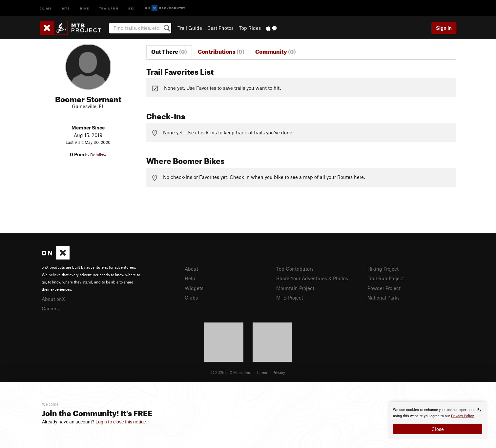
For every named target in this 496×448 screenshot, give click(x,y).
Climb (46, 8)
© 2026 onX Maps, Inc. (231, 372)
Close (438, 429)
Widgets (194, 288)
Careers (50, 308)
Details (98, 155)
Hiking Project (383, 269)
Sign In (444, 28)
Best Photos (220, 28)
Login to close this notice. (121, 422)
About (191, 269)
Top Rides (250, 28)
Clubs (191, 298)
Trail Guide (190, 28)
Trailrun (109, 8)
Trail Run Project (386, 278)
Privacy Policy (462, 416)
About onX (53, 299)
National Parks (383, 298)
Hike (85, 8)
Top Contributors (295, 269)
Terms (262, 372)
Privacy (279, 372)
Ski (132, 8)
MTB (66, 8)
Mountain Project (295, 288)
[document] (438, 420)
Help (190, 278)
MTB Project (290, 298)
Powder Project (384, 288)
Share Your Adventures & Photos (312, 278)
